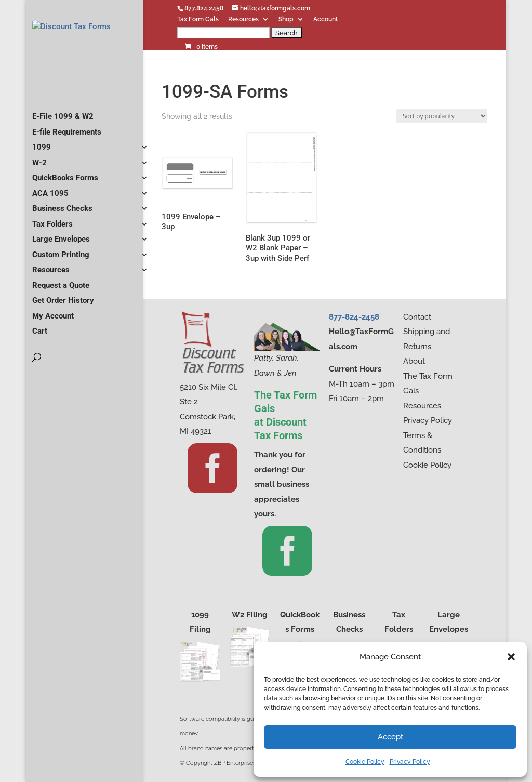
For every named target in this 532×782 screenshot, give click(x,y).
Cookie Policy (365, 762)
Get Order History (63, 323)
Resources (243, 19)
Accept (390, 737)
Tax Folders (52, 246)
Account (325, 19)
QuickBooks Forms (65, 200)
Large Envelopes (61, 261)
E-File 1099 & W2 (63, 139)
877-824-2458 (354, 317)
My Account (53, 338)
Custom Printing (61, 277)
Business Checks (62, 231)
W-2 (39, 185)
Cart (40, 353)
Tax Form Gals (198, 19)
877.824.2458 (204, 8)
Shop (286, 19)
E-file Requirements (67, 154)
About (414, 361)
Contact (417, 317)
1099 (42, 169)
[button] (511, 657)
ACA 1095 (50, 216)
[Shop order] (442, 116)
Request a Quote (61, 308)
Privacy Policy (410, 762)
